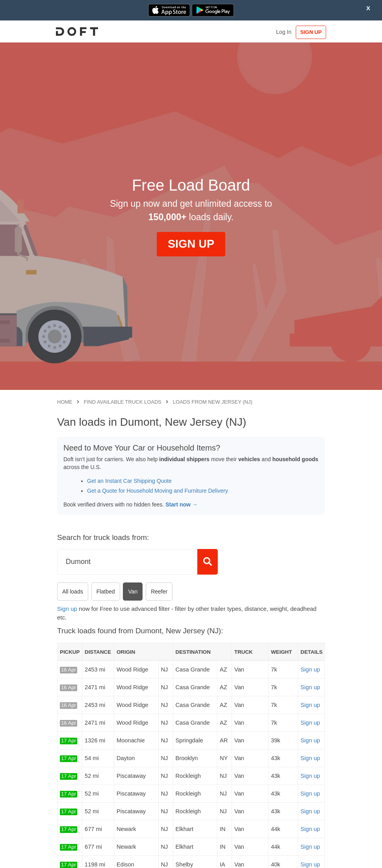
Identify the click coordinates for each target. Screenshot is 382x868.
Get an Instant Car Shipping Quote (129, 481)
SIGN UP (309, 32)
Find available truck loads (123, 402)
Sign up (67, 609)
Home (65, 402)
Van (133, 592)
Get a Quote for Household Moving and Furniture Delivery (158, 491)
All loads (73, 592)
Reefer (159, 592)
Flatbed (106, 592)
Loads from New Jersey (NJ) (213, 402)
